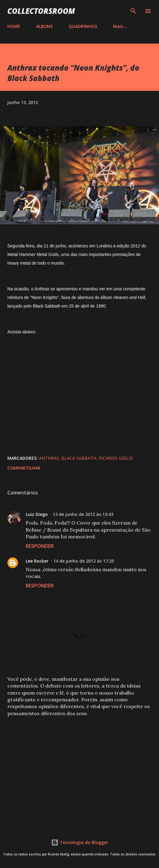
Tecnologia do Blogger (80, 842)
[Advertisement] (79, 769)
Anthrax (49, 458)
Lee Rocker (37, 561)
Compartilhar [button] (24, 468)
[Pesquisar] (133, 11)
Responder (40, 546)
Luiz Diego (37, 514)
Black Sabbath (79, 458)
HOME (14, 26)
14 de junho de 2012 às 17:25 (84, 561)
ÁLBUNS (44, 26)
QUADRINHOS (83, 26)
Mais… (120, 26)
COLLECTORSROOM (41, 11)
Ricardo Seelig (116, 458)
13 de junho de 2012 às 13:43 (83, 514)
